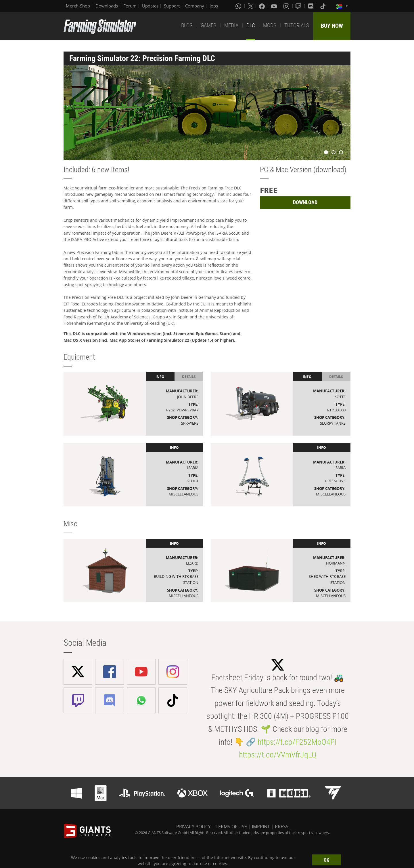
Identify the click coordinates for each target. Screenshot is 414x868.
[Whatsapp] (239, 6)
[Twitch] (299, 6)
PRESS (282, 827)
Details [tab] (189, 377)
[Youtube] (275, 6)
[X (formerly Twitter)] (251, 6)
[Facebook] (262, 6)
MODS (270, 25)
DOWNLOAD (305, 202)
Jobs (214, 6)
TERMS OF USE (231, 827)
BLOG (187, 25)
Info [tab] (160, 377)
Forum (130, 6)
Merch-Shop (78, 6)
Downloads (107, 6)
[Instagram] (287, 6)
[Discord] (311, 6)
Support (172, 6)
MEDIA (231, 25)
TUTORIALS (297, 25)
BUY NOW (332, 26)
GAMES (208, 25)
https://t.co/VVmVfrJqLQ (278, 755)
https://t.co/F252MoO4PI (297, 742)
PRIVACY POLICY (193, 827)
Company (195, 6)
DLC (251, 25)
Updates (150, 6)
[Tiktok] (323, 6)
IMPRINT (261, 827)
